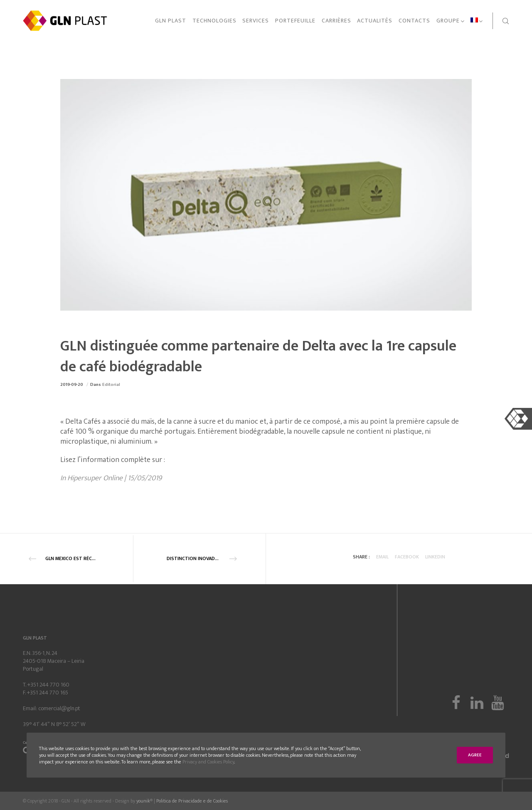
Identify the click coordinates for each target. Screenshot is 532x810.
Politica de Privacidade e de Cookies (192, 801)
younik (143, 801)
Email (382, 557)
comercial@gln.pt (59, 708)
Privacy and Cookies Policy (208, 762)
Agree (475, 755)
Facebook (407, 557)
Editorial (111, 385)
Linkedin (435, 557)
